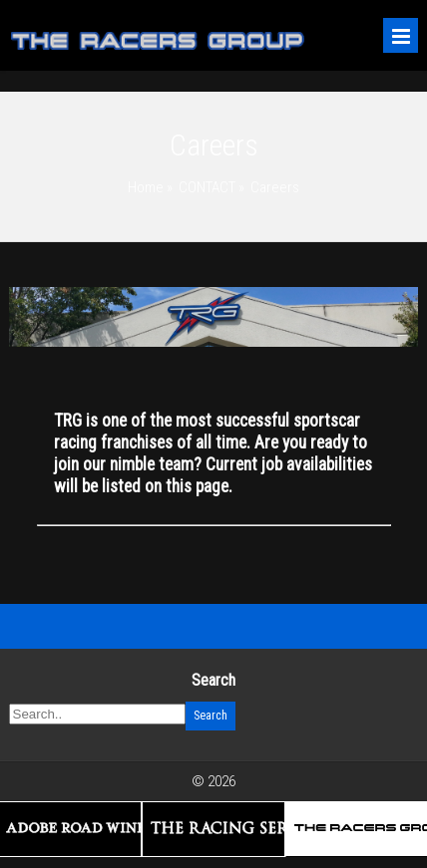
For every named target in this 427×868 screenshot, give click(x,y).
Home (146, 187)
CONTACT (207, 187)
